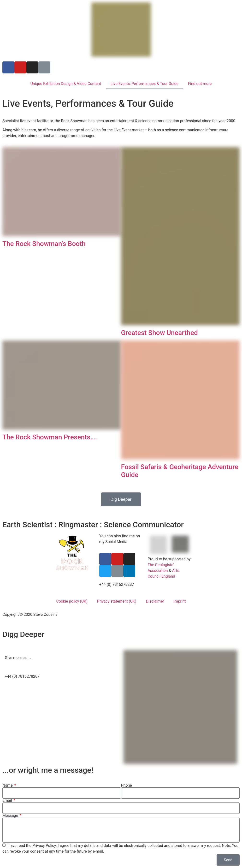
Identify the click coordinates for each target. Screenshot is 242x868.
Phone (127, 785)
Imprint (180, 601)
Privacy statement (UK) (117, 601)
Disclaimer (155, 601)
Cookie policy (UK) (72, 601)
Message (11, 816)
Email (8, 801)
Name (8, 785)
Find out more (200, 84)
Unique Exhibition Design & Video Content (66, 84)
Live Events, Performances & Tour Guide (145, 84)
